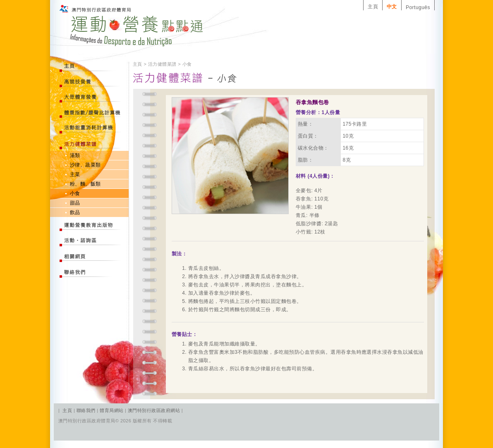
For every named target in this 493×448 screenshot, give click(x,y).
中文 (392, 7)
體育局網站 (111, 410)
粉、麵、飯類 (85, 184)
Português (418, 7)
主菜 (75, 174)
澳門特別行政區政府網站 (154, 410)
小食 (75, 193)
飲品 (75, 212)
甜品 (75, 203)
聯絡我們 (87, 410)
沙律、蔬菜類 (85, 165)
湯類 (75, 155)
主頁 (373, 7)
